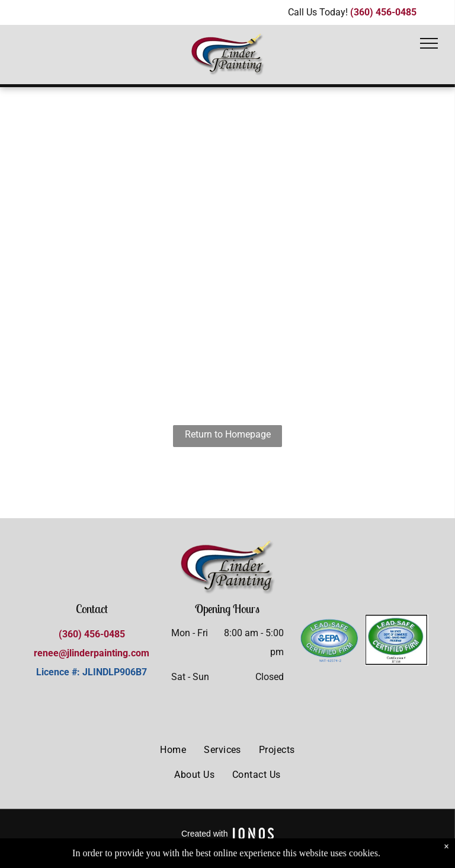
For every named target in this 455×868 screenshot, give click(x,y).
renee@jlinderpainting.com (92, 653)
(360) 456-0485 (383, 12)
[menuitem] (173, 750)
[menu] (429, 43)
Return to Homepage (228, 434)
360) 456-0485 (94, 634)
